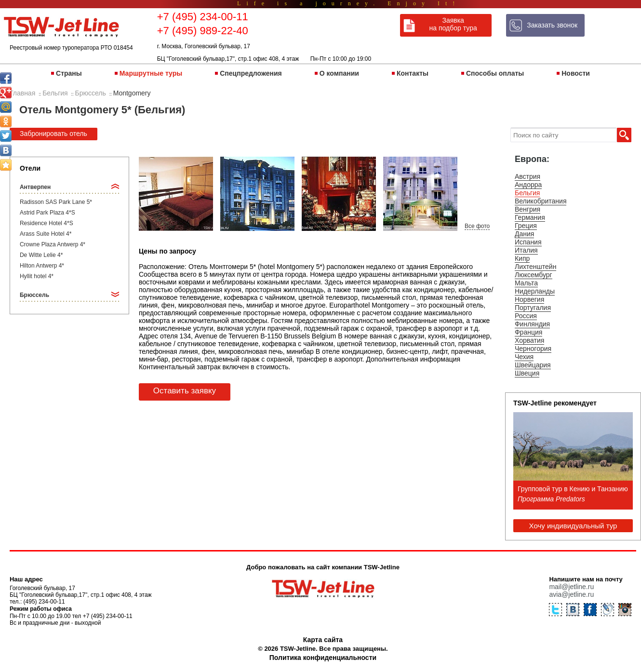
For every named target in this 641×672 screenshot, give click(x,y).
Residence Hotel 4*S (47, 223)
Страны (69, 73)
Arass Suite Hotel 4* (46, 234)
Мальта (526, 283)
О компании (339, 73)
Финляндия (532, 324)
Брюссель (34, 295)
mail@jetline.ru (571, 587)
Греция (526, 226)
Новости (576, 73)
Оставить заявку (185, 391)
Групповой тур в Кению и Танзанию (573, 489)
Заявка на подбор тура (453, 24)
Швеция (527, 373)
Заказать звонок (552, 25)
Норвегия (529, 299)
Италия (526, 250)
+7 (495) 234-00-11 (203, 17)
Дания (524, 234)
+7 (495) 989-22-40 (203, 31)
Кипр (522, 258)
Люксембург (534, 275)
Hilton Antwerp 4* (42, 266)
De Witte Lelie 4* (41, 255)
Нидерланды (535, 291)
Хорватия (529, 340)
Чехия (524, 357)
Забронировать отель (53, 134)
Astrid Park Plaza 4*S (47, 213)
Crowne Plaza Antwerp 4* (53, 244)
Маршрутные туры (151, 73)
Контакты (413, 73)
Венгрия (527, 209)
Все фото (477, 226)
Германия (530, 217)
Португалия (533, 308)
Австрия (527, 176)
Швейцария (533, 365)
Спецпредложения (251, 73)
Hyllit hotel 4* (37, 276)
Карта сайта (323, 640)
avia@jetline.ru (571, 594)
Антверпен (35, 187)
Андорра (528, 185)
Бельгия (527, 193)
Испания (528, 242)
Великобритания (541, 201)
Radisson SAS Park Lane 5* (56, 202)
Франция (528, 332)
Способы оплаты (495, 73)
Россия (526, 316)
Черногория (533, 349)
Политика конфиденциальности (323, 658)
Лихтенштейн (535, 267)
